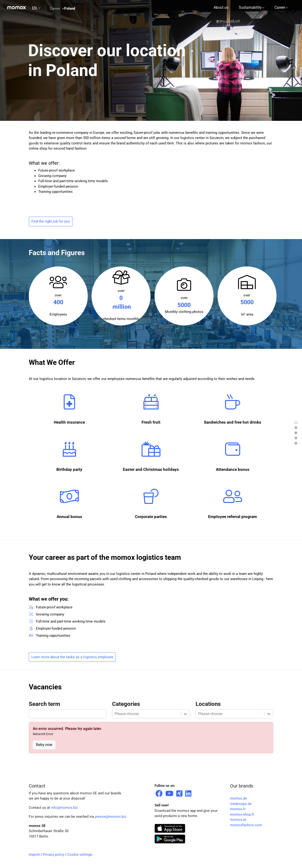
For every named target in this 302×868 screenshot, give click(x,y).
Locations (208, 704)
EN (35, 8)
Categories (126, 704)
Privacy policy (54, 855)
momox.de (238, 798)
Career (280, 7)
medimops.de (241, 804)
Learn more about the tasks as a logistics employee (72, 657)
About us (221, 7)
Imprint (34, 855)
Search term (44, 704)
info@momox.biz (64, 808)
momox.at (238, 820)
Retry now (44, 745)
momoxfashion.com (246, 825)
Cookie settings (80, 855)
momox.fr (238, 809)
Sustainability (250, 7)
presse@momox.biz (110, 817)
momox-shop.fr (242, 814)
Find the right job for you (51, 221)
